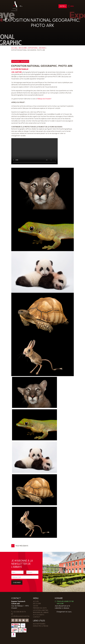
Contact (37, 617)
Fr (21, 6)
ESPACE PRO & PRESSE (41, 626)
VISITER (62, 6)
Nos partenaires (39, 624)
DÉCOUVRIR (23, 48)
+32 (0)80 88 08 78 (18, 612)
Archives (42, 48)
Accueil (14, 48)
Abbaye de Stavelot (44, 99)
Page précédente (20, 546)
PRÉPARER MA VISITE (40, 608)
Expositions (33, 48)
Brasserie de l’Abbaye (41, 612)
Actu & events (39, 615)
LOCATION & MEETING (41, 610)
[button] (69, 6)
